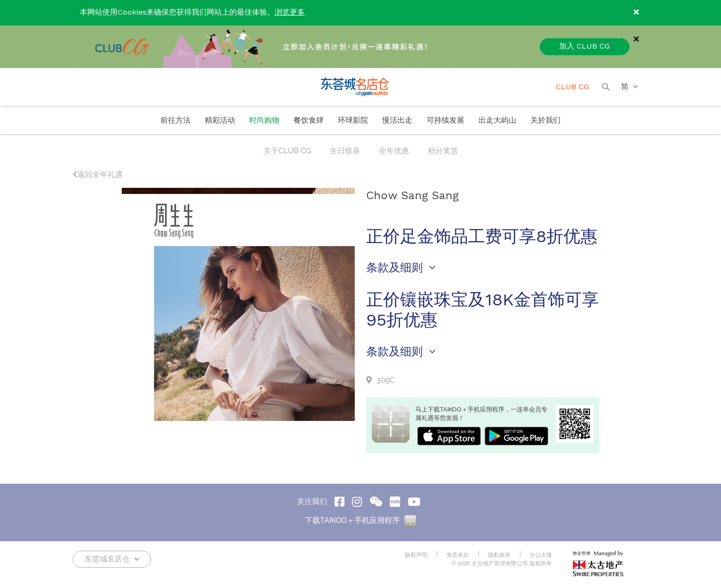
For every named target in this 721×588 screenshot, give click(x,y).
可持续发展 (445, 121)
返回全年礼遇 (98, 174)
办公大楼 (541, 555)
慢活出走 (397, 121)
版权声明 (416, 555)
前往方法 (176, 121)
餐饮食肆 (309, 121)
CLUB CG (573, 87)
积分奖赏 (443, 151)
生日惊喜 (345, 151)
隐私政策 (499, 555)
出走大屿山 (497, 121)
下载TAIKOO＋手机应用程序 (360, 520)
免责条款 (458, 555)
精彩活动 (220, 121)
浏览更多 (290, 13)
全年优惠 (394, 151)
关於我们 (545, 121)
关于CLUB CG (287, 151)
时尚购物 (264, 121)
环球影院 (353, 121)
